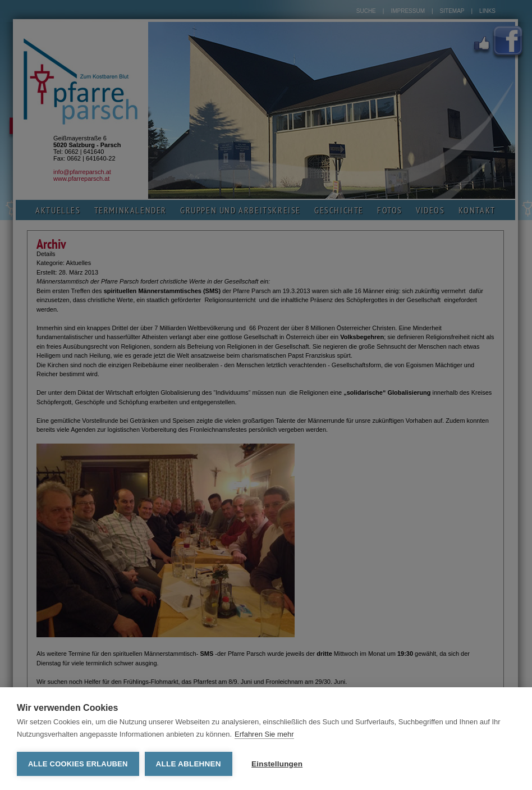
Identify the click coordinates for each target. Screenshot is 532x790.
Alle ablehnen (189, 764)
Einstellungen (277, 764)
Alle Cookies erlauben (78, 764)
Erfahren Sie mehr (264, 734)
